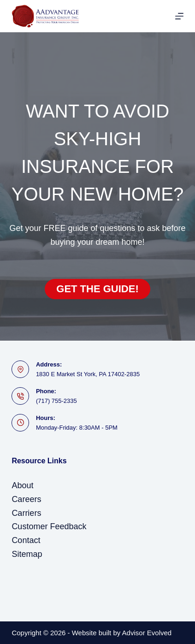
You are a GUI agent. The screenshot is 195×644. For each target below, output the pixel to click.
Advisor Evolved (147, 633)
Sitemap (27, 554)
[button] (97, 289)
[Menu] (179, 16)
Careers (26, 499)
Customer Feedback (49, 526)
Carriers (26, 513)
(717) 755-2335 (56, 401)
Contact (26, 540)
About (22, 485)
